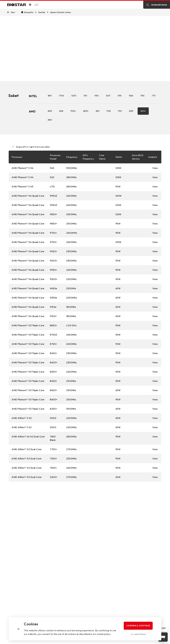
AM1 (98, 120)
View (155, 177)
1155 (120, 96)
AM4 (62, 120)
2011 (108, 96)
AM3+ (86, 120)
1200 (74, 96)
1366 (131, 96)
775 (50, 105)
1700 (62, 96)
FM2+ (74, 120)
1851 (50, 96)
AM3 (131, 120)
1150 (97, 96)
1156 (143, 96)
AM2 (50, 129)
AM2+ (143, 120)
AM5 (50, 120)
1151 (86, 96)
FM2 (109, 120)
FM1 (120, 120)
